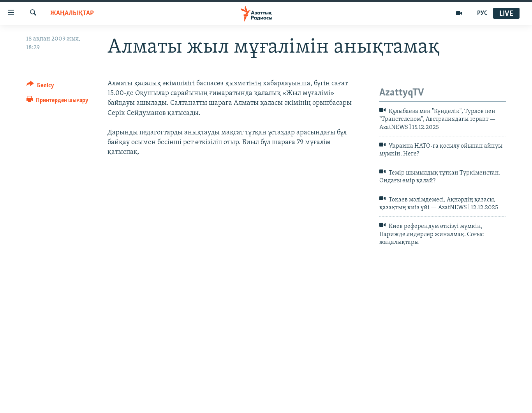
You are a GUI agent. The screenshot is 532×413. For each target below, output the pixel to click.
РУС (482, 13)
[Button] (40, 87)
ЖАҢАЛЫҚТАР (72, 13)
